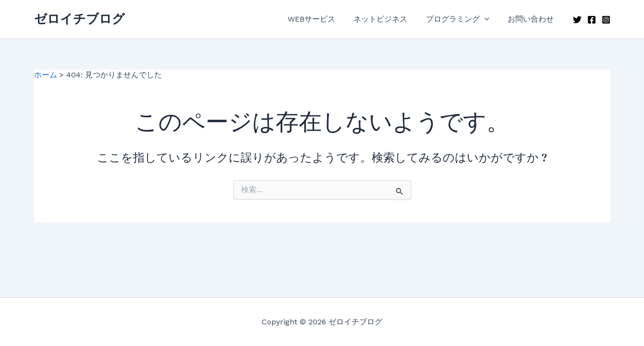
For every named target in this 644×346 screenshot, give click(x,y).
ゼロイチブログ (79, 19)
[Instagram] (606, 20)
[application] (489, 19)
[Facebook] (592, 20)
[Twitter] (577, 20)
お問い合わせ (533, 19)
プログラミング (462, 19)
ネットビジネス (389, 19)
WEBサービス (322, 19)
